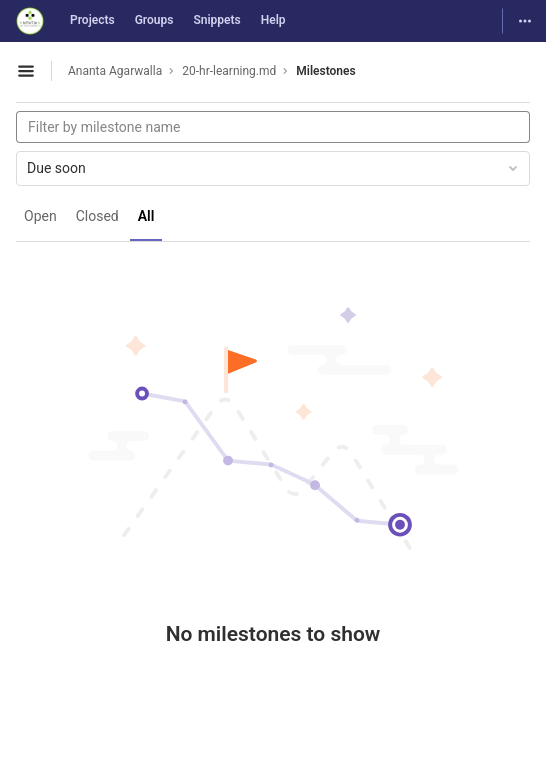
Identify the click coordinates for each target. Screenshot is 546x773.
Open (40, 216)
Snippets (216, 20)
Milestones (325, 71)
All (146, 216)
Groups (154, 20)
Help (273, 20)
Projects (92, 20)
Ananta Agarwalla (115, 71)
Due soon (274, 168)
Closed (97, 216)
